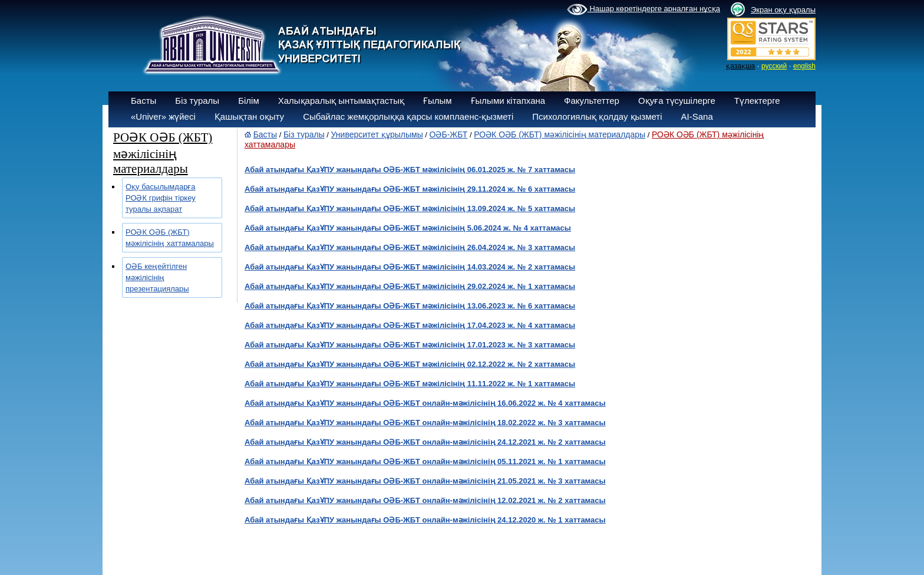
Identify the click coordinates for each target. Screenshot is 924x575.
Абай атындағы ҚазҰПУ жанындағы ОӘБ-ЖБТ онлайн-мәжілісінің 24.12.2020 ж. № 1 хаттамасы (425, 520)
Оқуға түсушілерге (677, 101)
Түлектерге (757, 101)
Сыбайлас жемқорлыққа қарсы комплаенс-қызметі (408, 116)
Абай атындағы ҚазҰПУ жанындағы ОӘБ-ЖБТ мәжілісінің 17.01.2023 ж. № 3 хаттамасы (410, 345)
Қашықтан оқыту (249, 116)
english (804, 66)
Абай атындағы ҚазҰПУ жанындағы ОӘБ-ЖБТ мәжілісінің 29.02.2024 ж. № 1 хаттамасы (410, 286)
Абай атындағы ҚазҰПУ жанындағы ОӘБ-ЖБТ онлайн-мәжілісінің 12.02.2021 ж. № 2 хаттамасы (425, 500)
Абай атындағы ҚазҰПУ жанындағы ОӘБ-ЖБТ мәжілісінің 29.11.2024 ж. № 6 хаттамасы (410, 189)
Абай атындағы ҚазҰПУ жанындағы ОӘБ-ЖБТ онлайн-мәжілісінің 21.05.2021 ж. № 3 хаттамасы (425, 481)
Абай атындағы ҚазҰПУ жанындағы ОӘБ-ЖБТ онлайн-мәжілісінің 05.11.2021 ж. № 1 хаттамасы (425, 461)
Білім (249, 101)
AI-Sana (697, 116)
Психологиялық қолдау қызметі (597, 116)
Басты (143, 101)
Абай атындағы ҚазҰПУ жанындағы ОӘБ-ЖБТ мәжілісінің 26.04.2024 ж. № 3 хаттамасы (410, 247)
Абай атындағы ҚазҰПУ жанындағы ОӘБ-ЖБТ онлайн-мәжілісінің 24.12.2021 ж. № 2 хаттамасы (425, 442)
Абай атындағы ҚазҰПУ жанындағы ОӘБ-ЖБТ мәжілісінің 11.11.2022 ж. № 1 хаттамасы (410, 384)
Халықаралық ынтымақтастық (341, 101)
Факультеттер (592, 101)
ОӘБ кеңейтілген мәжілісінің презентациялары (157, 277)
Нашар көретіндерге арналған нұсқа (643, 9)
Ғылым (438, 101)
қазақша (740, 66)
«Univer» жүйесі (163, 116)
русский (774, 66)
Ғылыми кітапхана (508, 101)
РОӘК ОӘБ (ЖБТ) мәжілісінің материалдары (560, 134)
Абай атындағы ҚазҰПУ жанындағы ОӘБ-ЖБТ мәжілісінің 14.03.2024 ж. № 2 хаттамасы (410, 267)
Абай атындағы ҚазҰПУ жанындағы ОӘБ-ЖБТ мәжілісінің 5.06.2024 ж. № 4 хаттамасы (408, 228)
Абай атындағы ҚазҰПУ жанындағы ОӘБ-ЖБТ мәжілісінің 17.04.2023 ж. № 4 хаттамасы (410, 325)
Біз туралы (197, 101)
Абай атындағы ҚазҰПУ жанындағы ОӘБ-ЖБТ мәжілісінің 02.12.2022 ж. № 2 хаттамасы (410, 364)
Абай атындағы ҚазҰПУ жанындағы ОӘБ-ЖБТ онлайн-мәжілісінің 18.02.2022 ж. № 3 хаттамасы (425, 423)
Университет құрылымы (377, 134)
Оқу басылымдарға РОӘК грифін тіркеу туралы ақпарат (161, 198)
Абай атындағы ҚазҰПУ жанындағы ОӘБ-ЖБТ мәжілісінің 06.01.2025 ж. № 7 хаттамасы (410, 170)
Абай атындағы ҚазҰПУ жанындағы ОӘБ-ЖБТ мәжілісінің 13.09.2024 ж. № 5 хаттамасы (410, 208)
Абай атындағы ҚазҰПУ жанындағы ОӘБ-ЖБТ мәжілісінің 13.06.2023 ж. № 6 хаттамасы (410, 306)
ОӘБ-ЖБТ (449, 134)
